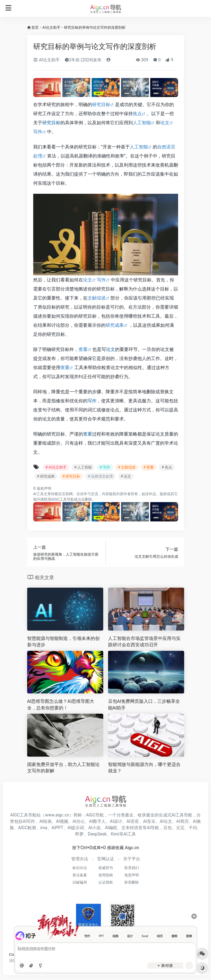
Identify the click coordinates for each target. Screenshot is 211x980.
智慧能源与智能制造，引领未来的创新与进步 (63, 642)
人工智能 (142, 123)
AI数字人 (97, 821)
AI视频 (62, 821)
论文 (165, 123)
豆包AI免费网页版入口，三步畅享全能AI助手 (144, 704)
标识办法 (80, 868)
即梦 (79, 834)
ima (44, 828)
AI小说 (94, 828)
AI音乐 (149, 821)
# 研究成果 (46, 476)
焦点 (137, 114)
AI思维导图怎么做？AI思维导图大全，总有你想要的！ (61, 704)
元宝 (180, 828)
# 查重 (149, 467)
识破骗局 (80, 882)
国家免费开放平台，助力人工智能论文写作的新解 (63, 768)
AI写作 (29, 821)
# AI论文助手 (56, 467)
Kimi (115, 834)
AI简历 (182, 821)
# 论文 (126, 476)
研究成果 (115, 325)
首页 (35, 28)
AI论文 (166, 821)
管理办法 (80, 859)
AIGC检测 (27, 828)
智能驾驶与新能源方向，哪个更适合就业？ (144, 768)
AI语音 (133, 821)
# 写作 (105, 467)
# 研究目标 (71, 476)
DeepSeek (97, 834)
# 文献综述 (127, 467)
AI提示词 (76, 828)
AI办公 (79, 821)
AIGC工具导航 (63, 499)
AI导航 (153, 828)
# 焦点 (167, 467)
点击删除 (85, 499)
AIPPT (58, 828)
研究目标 (101, 105)
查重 (83, 349)
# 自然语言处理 (100, 476)
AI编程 (111, 828)
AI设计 (116, 821)
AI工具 (38, 494)
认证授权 (106, 882)
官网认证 (106, 859)
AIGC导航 (95, 815)
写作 (38, 132)
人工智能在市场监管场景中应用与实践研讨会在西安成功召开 (144, 642)
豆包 (168, 828)
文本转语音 (132, 828)
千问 (193, 828)
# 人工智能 (83, 467)
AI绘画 (45, 821)
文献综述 (97, 298)
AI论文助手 (51, 28)
